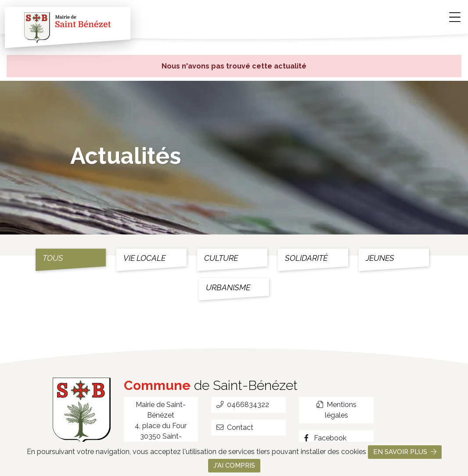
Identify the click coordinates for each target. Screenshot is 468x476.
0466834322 (243, 405)
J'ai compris (234, 465)
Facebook (325, 438)
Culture (221, 258)
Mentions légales (336, 410)
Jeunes (380, 258)
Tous (53, 258)
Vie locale (144, 258)
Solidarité (306, 258)
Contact (235, 427)
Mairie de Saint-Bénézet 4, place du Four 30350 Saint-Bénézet (161, 426)
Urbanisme (228, 287)
